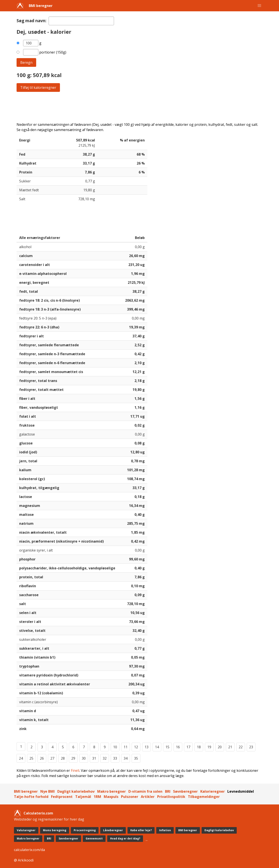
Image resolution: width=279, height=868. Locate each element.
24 (21, 758)
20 (220, 747)
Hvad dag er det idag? (125, 839)
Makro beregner (111, 791)
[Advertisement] (139, 107)
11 (126, 747)
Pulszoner (130, 797)
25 (31, 758)
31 (94, 758)
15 (167, 747)
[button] (259, 6)
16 (178, 747)
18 (199, 747)
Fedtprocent (62, 797)
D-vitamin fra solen (145, 791)
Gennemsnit (94, 839)
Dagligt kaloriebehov (76, 791)
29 (73, 758)
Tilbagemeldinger (204, 797)
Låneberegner (113, 830)
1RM (97, 797)
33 (115, 758)
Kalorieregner (213, 791)
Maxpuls (111, 797)
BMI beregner (41, 6)
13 (146, 747)
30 (84, 758)
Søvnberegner (185, 791)
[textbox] (81, 21)
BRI (168, 791)
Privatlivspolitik (171, 797)
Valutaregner (26, 830)
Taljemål (83, 797)
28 (63, 758)
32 (105, 758)
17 (188, 747)
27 (52, 758)
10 (115, 747)
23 (251, 747)
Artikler (148, 797)
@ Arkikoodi (24, 860)
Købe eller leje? (141, 830)
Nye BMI (48, 791)
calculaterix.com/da (29, 850)
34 (126, 758)
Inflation (165, 830)
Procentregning (85, 830)
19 (209, 747)
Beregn (26, 62)
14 (157, 747)
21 (230, 747)
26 (42, 758)
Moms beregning (55, 830)
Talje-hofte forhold (31, 797)
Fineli (75, 770)
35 (136, 758)
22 (241, 747)
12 (136, 747)
